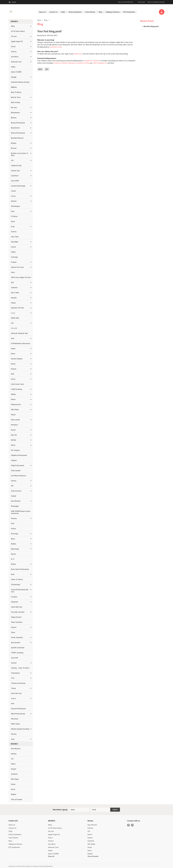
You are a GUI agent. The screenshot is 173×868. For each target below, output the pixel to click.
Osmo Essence (16, 491)
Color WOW (15, 181)
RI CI (13, 559)
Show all (51, 856)
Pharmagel (15, 506)
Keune (13, 364)
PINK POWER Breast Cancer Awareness (21, 512)
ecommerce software (92, 61)
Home (39, 20)
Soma (13, 632)
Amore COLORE (16, 72)
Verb (13, 703)
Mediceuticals (16, 404)
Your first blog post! (49, 31)
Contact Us (53, 12)
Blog (100, 12)
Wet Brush (15, 719)
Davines (14, 201)
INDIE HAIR (15, 318)
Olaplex (14, 460)
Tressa (13, 688)
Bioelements (15, 113)
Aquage (14, 77)
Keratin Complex (17, 359)
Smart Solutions (17, 622)
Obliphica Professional (19, 455)
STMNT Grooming (17, 653)
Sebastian (15, 602)
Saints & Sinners (17, 579)
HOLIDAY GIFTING (17, 308)
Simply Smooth (16, 617)
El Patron (14, 216)
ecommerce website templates (64, 63)
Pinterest (132, 825)
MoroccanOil (15, 420)
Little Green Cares (17, 384)
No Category (15, 450)
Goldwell (14, 288)
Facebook (128, 825)
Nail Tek (14, 435)
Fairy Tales (15, 237)
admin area (78, 54)
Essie (13, 227)
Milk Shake (15, 410)
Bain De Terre (16, 97)
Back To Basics (16, 92)
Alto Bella (15, 57)
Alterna (14, 52)
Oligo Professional (18, 465)
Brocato (14, 148)
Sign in (149, 2)
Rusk (13, 574)
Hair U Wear (15, 293)
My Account (141, 2)
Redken (14, 544)
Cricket (13, 191)
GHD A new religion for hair (21, 277)
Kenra (13, 354)
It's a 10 (14, 328)
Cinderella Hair (16, 165)
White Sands (15, 724)
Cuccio (13, 196)
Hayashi (14, 298)
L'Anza (13, 379)
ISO (12, 323)
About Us (42, 12)
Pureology (15, 534)
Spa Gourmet (16, 642)
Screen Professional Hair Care (20, 591)
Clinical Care (15, 171)
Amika (13, 67)
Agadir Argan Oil (17, 41)
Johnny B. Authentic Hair (19, 333)
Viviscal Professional (18, 709)
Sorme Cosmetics (17, 637)
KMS (13, 374)
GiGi (12, 282)
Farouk (13, 247)
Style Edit (15, 658)
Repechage (15, 549)
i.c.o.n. (13, 313)
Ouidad (14, 496)
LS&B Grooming (16, 389)
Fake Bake (15, 242)
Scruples (14, 597)
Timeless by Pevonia (18, 683)
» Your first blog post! (151, 26)
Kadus (13, 349)
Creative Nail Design (18, 186)
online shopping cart (100, 63)
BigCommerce (49, 866)
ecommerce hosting (83, 63)
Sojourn (14, 627)
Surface (14, 663)
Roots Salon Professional (20, 569)
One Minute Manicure (19, 476)
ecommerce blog (56, 47)
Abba (13, 26)
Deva (13, 211)
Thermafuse (15, 673)
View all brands (17, 799)
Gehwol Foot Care (17, 267)
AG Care (14, 36)
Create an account (159, 2)
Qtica (13, 539)
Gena (13, 272)
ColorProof (15, 176)
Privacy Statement (75, 12)
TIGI (13, 678)
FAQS (63, 12)
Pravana (14, 518)
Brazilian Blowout (17, 138)
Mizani (13, 415)
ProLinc (14, 529)
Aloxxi (13, 46)
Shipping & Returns (113, 12)
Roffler (13, 564)
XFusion (14, 734)
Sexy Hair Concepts (18, 612)
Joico (13, 338)
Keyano (14, 369)
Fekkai (13, 252)
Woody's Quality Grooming (20, 729)
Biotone (14, 118)
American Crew (16, 62)
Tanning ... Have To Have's (20, 668)
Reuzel (13, 554)
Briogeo (14, 143)
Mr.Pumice (14, 425)
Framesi (14, 262)
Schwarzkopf (16, 584)
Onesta (14, 481)
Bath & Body (16, 102)
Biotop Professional (18, 123)
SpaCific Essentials (18, 648)
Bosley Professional (18, 133)
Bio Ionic (14, 107)
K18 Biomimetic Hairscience (21, 343)
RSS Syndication (129, 12)
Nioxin (13, 445)
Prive (13, 523)
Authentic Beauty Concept (20, 82)
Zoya (13, 739)
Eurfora (14, 232)
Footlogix (14, 257)
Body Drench (15, 128)
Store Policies (90, 12)
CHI (12, 160)
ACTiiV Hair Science (18, 31)
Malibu (13, 394)
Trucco (13, 698)
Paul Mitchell (16, 501)
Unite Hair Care (16, 693)
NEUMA (14, 440)
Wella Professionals (18, 714)
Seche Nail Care (17, 607)
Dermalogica (15, 206)
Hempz (13, 303)
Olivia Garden (16, 471)
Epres (13, 221)
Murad (13, 430)
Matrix (13, 399)
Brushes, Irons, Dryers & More (19, 154)
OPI (12, 486)
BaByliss (14, 87)
